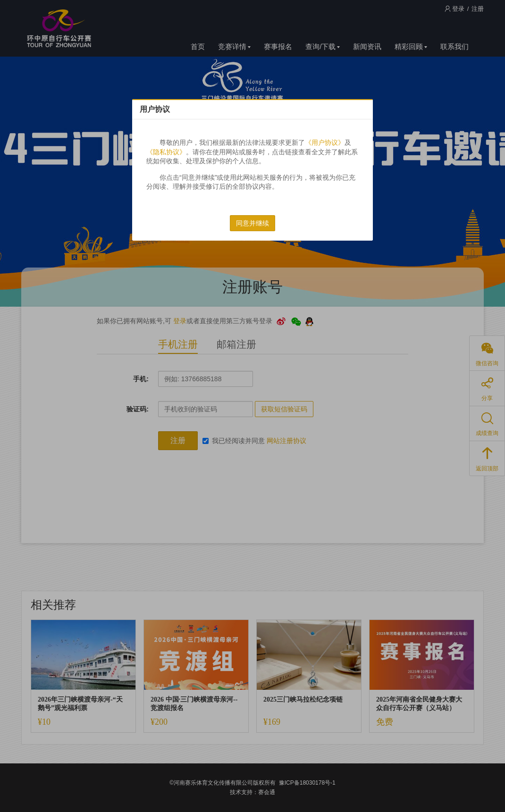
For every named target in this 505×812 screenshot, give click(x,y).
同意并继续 (252, 223)
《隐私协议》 (166, 152)
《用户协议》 (325, 142)
